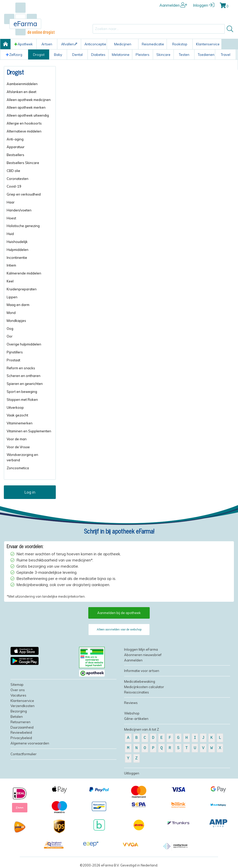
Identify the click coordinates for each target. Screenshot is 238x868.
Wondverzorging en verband (22, 457)
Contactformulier (24, 754)
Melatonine (121, 55)
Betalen (17, 717)
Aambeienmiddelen (22, 84)
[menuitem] (30, 84)
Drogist (39, 55)
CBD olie (13, 171)
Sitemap (17, 685)
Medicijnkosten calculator (144, 687)
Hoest (11, 218)
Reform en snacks (21, 368)
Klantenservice (208, 44)
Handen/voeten (19, 210)
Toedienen (206, 55)
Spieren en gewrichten (25, 384)
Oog (10, 329)
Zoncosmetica (18, 468)
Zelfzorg (14, 55)
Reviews (131, 703)
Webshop (132, 713)
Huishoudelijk (17, 242)
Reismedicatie (153, 44)
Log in (30, 492)
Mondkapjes (16, 321)
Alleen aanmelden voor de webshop (119, 629)
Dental (77, 55)
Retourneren (20, 722)
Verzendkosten (23, 706)
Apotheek (24, 44)
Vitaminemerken (20, 423)
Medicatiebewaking (140, 681)
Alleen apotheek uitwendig (28, 115)
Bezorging (19, 711)
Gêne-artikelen (136, 719)
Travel (226, 55)
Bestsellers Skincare (23, 163)
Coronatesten (18, 179)
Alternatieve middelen (24, 131)
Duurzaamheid (22, 727)
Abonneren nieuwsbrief (143, 655)
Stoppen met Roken (22, 400)
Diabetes (98, 55)
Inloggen (204, 5)
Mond (11, 313)
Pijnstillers (15, 352)
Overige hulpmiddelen (24, 344)
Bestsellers (15, 155)
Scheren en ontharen (24, 376)
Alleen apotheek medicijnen (29, 100)
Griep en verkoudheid (24, 194)
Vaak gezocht (17, 415)
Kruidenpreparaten (22, 289)
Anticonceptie (95, 44)
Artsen (47, 44)
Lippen (12, 297)
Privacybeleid (21, 738)
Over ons (18, 690)
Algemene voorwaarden (30, 743)
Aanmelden (173, 5)
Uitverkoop (15, 407)
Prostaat (13, 360)
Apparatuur (16, 147)
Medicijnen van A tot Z (142, 729)
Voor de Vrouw (18, 447)
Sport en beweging (22, 392)
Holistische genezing (23, 226)
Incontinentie (17, 258)
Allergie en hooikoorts (24, 123)
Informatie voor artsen (142, 671)
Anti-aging (15, 139)
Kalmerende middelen (24, 273)
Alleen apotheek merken (26, 107)
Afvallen (69, 44)
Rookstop (180, 44)
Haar (11, 202)
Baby (58, 55)
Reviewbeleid (21, 732)
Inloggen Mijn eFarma (141, 649)
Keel (10, 281)
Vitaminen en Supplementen (29, 431)
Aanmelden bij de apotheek (119, 613)
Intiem (11, 265)
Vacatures (18, 695)
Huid (10, 234)
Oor (10, 336)
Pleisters (143, 55)
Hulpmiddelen (18, 250)
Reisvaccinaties (137, 692)
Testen (184, 55)
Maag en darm (18, 305)
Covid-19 (14, 186)
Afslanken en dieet (21, 92)
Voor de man (17, 439)
